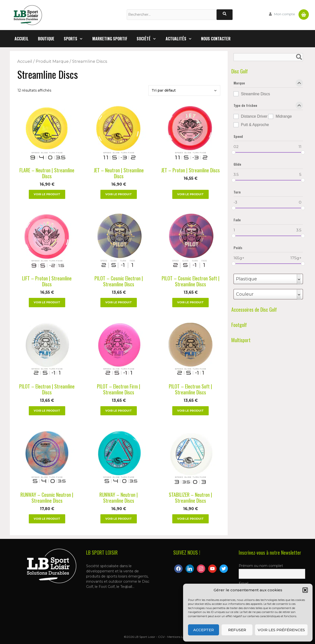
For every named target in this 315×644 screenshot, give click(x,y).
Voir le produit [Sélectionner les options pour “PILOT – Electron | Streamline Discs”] (47, 411)
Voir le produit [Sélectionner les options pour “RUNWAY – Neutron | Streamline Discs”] (119, 519)
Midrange (284, 116)
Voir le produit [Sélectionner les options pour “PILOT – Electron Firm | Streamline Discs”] (119, 411)
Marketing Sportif (110, 39)
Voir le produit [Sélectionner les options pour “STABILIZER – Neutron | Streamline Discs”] (190, 519)
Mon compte (285, 14)
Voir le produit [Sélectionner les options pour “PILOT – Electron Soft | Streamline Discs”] (190, 411)
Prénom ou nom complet (261, 566)
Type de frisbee (268, 106)
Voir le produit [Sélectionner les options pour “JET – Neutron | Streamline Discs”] (119, 194)
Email (244, 583)
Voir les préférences (281, 630)
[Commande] (184, 90)
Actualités (181, 39)
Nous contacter (216, 39)
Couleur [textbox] (245, 294)
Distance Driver (254, 116)
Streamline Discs (255, 94)
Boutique (46, 39)
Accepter (204, 630)
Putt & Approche (255, 125)
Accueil (22, 39)
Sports (76, 39)
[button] (305, 590)
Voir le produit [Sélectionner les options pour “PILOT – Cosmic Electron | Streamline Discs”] (119, 302)
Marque (268, 84)
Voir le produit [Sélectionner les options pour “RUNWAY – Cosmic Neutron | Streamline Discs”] (47, 519)
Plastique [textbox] (246, 279)
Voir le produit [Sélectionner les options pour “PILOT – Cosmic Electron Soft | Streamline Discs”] (190, 302)
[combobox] (268, 279)
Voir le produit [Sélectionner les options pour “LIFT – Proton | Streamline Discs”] (47, 302)
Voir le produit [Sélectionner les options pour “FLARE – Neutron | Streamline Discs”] (47, 194)
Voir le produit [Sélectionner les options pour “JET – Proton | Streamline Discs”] (190, 194)
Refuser (237, 630)
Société (149, 39)
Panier (304, 13)
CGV (161, 637)
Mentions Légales (179, 637)
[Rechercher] (225, 15)
